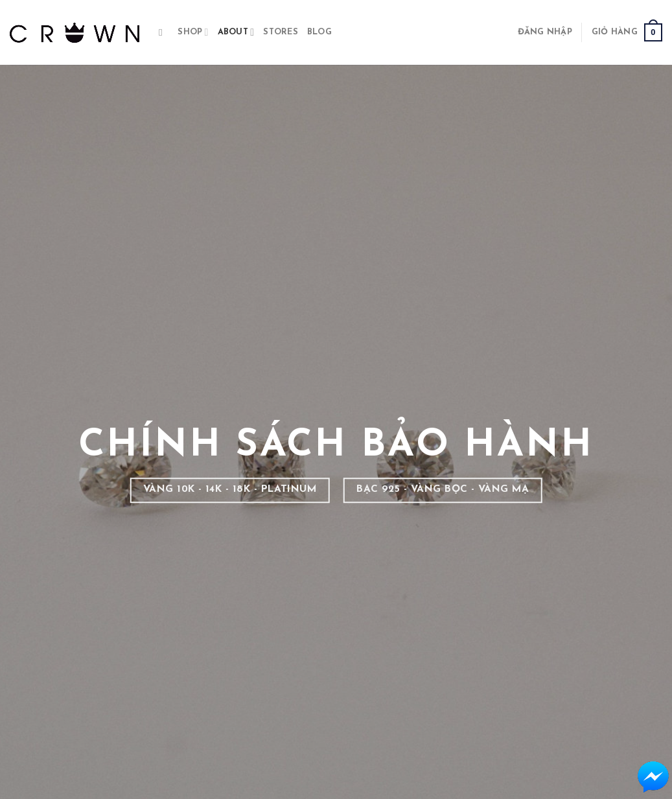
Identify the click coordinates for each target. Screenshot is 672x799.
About (236, 32)
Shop (193, 32)
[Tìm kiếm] (164, 32)
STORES (281, 32)
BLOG (319, 32)
